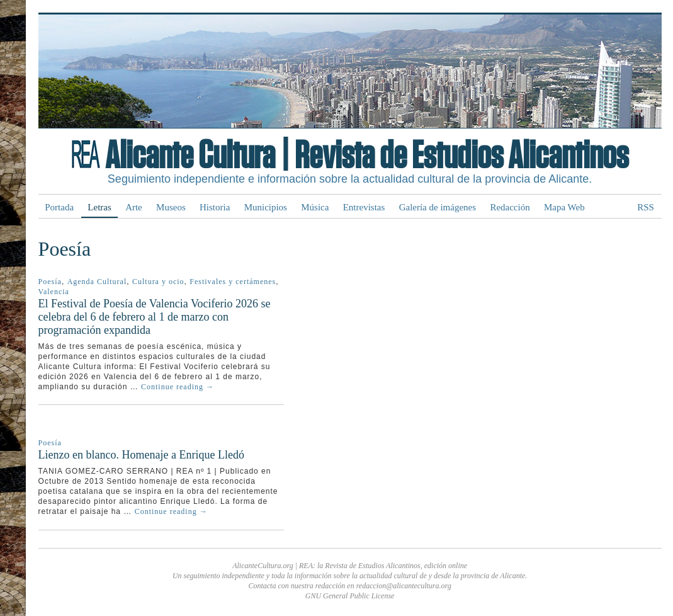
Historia (215, 207)
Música (315, 207)
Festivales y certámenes (233, 282)
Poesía (50, 282)
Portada (59, 207)
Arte (134, 207)
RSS (646, 207)
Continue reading (178, 387)
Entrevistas (364, 207)
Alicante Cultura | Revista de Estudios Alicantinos (367, 156)
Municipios (266, 207)
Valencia (54, 292)
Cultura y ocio (158, 282)
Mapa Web (564, 207)
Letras (99, 207)
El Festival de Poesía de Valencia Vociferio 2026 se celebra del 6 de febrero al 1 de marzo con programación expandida (155, 317)
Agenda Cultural (97, 282)
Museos (171, 207)
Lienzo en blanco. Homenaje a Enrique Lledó (141, 455)
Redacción (510, 207)
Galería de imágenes (438, 207)
